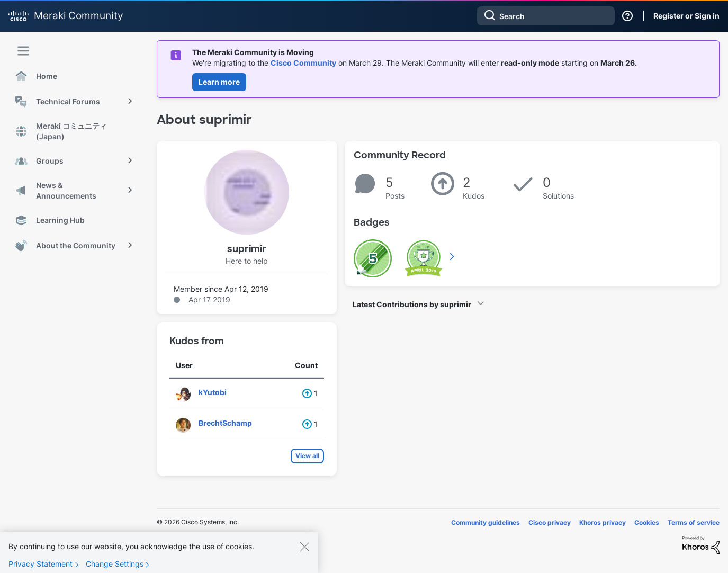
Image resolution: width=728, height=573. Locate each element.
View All (453, 256)
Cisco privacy (550, 522)
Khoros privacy (603, 522)
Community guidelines (486, 522)
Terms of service (694, 522)
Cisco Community (303, 63)
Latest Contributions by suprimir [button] (412, 304)
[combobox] (546, 16)
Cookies (647, 522)
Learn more (219, 82)
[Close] (304, 556)
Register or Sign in (686, 16)
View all (307, 456)
